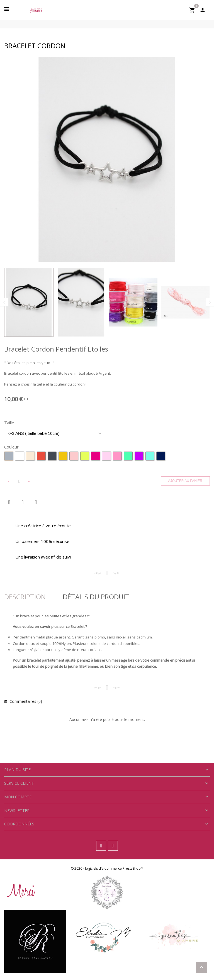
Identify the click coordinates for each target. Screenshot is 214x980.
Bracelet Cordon (35, 46)
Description (25, 597)
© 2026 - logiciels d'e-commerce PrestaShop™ (107, 868)
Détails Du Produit (96, 597)
